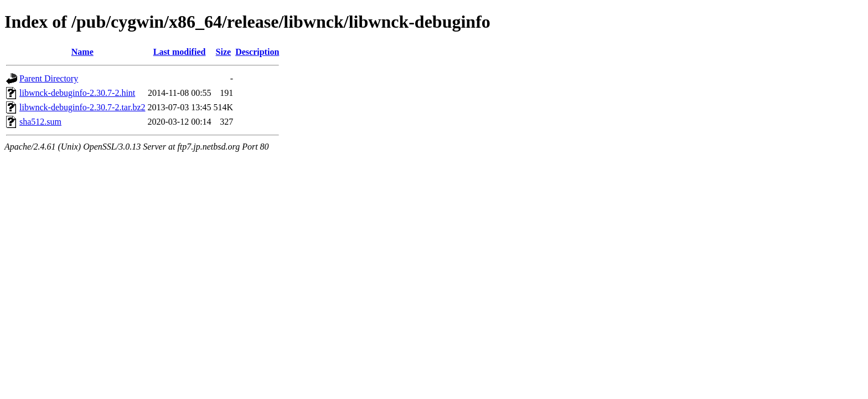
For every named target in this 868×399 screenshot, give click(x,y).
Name (82, 52)
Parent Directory (49, 78)
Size (224, 52)
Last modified (180, 52)
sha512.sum (40, 122)
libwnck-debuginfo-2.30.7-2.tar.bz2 (82, 107)
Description (257, 52)
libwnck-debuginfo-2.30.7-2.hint (77, 93)
